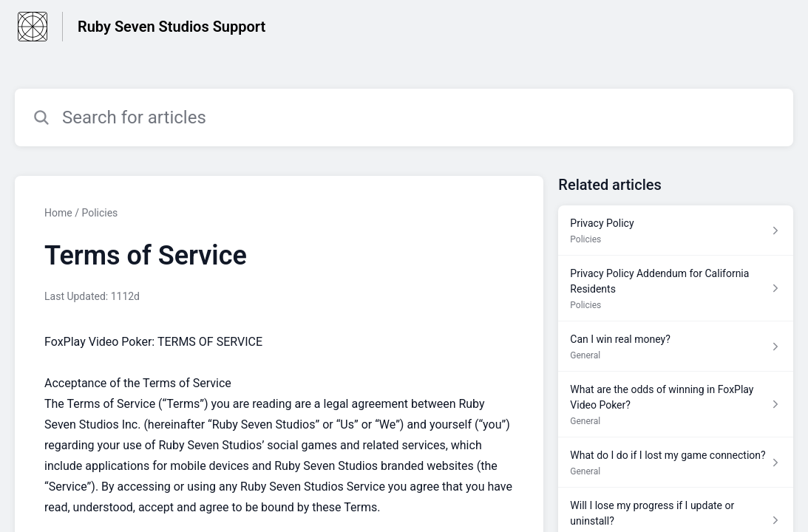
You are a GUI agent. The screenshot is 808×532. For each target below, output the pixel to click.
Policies (99, 213)
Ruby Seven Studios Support (172, 27)
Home (58, 213)
